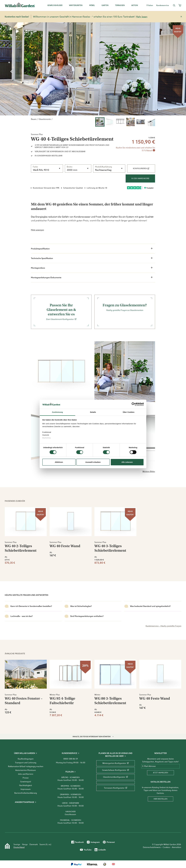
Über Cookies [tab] (129, 412)
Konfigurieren (141, 168)
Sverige (17, 844)
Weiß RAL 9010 (41, 170)
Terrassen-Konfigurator (116, 788)
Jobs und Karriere (26, 774)
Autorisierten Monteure (26, 770)
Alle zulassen (127, 462)
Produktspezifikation (92, 249)
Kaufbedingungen (26, 759)
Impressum (26, 789)
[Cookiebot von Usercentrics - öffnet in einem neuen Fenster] (133, 404)
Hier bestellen (160, 799)
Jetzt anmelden (160, 773)
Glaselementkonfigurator (115, 777)
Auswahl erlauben (93, 462)
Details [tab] (93, 412)
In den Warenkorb (140, 178)
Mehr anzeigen (37, 230)
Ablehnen (59, 462)
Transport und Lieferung (26, 763)
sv (50, 844)
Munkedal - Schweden (71, 820)
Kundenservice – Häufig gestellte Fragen (163, 626)
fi (47, 844)
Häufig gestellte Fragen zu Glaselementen (125, 307)
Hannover (71, 812)
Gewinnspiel (26, 782)
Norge (25, 844)
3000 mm (72, 170)
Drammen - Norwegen (71, 794)
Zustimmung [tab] (57, 412)
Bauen (34, 119)
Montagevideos (92, 268)
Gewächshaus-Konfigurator (116, 770)
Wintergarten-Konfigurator (116, 763)
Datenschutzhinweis (152, 847)
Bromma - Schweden (71, 786)
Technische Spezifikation (92, 258)
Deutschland (19, 847)
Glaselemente (45, 119)
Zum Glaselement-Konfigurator (61, 312)
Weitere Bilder (149, 472)
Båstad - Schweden (71, 777)
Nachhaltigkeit (26, 785)
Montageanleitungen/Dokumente (92, 277)
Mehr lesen (142, 17)
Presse (26, 778)
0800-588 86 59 (71, 759)
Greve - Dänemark (71, 803)
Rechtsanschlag (103, 170)
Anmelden (177, 847)
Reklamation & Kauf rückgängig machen (26, 766)
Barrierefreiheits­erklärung (26, 793)
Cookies (166, 847)
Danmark (34, 844)
